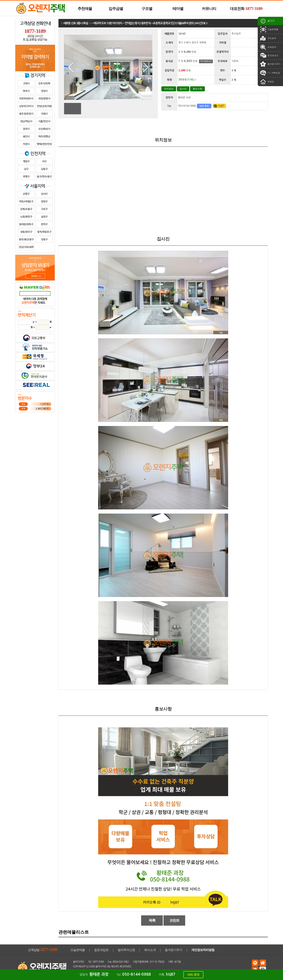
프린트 (174, 920)
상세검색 (268, 47)
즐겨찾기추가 (270, 64)
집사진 (183, 89)
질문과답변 (101, 950)
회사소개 (150, 950)
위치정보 (169, 89)
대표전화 (246, 8)
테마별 (178, 9)
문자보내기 (269, 56)
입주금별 (116, 9)
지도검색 (268, 38)
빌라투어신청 (126, 950)
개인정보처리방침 (203, 950)
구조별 (147, 9)
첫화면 (267, 82)
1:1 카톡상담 (270, 73)
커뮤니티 (209, 9)
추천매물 (85, 9)
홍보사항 (197, 89)
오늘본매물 (269, 29)
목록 (152, 920)
